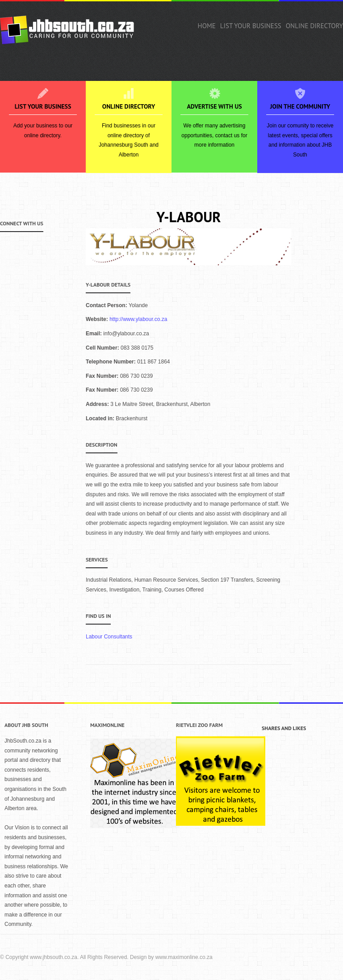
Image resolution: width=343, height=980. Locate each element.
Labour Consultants (109, 637)
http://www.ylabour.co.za (138, 319)
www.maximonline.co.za (184, 957)
